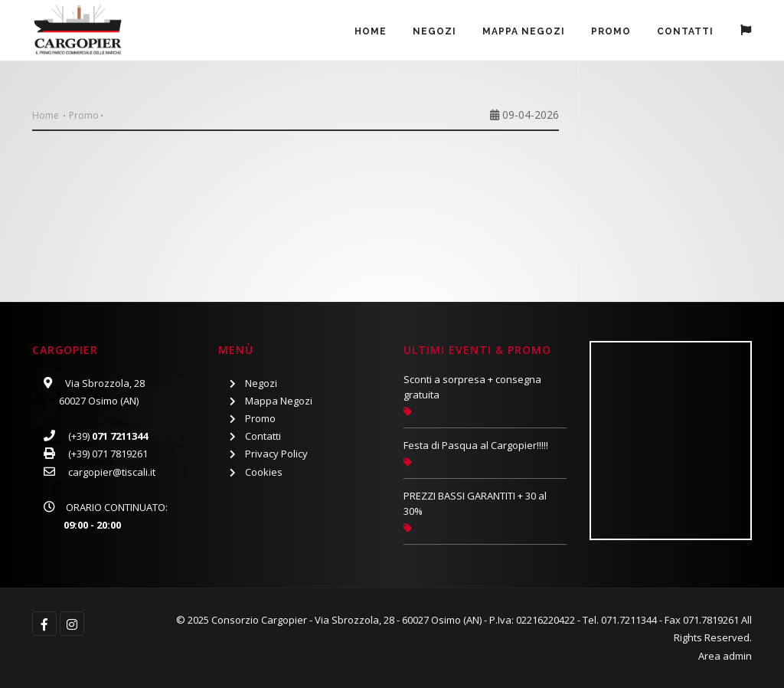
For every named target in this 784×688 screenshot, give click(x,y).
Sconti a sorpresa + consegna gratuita (472, 387)
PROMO (611, 31)
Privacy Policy (276, 454)
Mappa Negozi (524, 31)
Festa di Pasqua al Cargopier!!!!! (476, 445)
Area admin (725, 656)
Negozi (434, 31)
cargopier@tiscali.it (112, 472)
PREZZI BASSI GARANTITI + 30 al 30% (475, 503)
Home (371, 31)
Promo (84, 115)
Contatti (685, 31)
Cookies (264, 472)
